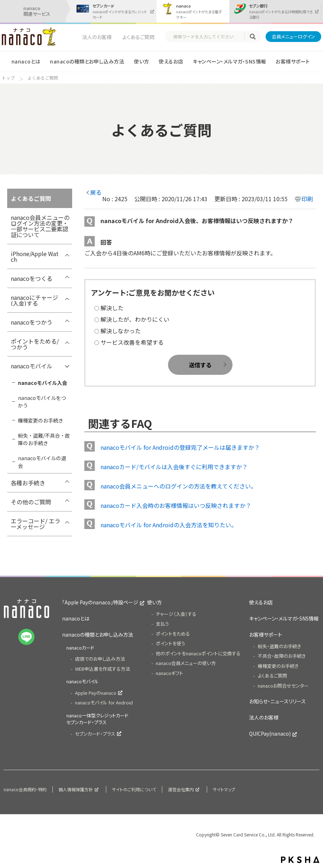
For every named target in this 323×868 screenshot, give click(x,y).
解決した (112, 308)
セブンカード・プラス (95, 734)
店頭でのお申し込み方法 (100, 659)
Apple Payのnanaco (96, 693)
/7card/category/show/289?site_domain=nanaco (67, 280)
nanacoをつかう (32, 322)
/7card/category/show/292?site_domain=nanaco (67, 299)
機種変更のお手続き (41, 420)
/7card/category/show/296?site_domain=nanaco (67, 324)
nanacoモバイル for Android (104, 702)
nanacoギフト (169, 673)
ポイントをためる (173, 634)
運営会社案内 (181, 789)
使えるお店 (171, 61)
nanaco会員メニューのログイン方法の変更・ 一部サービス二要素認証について (40, 226)
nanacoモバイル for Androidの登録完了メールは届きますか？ (180, 447)
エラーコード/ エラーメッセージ (36, 524)
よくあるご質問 (138, 37)
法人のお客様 (97, 37)
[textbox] (208, 37)
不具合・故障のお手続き (282, 656)
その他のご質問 (31, 502)
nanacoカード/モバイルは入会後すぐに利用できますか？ (174, 467)
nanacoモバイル (32, 366)
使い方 (141, 61)
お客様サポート (293, 61)
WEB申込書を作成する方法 (102, 669)
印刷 (307, 199)
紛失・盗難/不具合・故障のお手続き (44, 439)
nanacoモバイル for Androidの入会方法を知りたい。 (169, 525)
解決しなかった (121, 331)
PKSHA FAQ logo (300, 860)
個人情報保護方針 (76, 789)
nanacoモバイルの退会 (42, 462)
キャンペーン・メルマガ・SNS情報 (229, 61)
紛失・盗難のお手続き (279, 646)
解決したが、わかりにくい (135, 319)
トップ (8, 78)
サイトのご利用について (134, 789)
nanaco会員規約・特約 (25, 789)
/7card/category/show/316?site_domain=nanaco (67, 523)
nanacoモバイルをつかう (42, 402)
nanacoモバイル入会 (43, 383)
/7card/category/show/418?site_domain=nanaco (67, 255)
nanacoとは (26, 61)
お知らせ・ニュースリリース (277, 701)
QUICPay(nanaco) (270, 733)
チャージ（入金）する (176, 614)
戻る (96, 192)
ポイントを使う (170, 643)
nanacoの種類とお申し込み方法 (87, 61)
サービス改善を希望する (132, 342)
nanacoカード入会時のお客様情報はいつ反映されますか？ (176, 505)
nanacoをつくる (32, 278)
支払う (162, 624)
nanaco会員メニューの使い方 (186, 663)
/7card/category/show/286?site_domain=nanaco (67, 504)
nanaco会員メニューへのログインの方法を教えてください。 (179, 486)
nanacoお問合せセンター (283, 686)
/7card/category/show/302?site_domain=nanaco (67, 368)
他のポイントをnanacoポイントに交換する (198, 653)
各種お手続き (28, 483)
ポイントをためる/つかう (35, 344)
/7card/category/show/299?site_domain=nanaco (67, 343)
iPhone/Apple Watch (35, 256)
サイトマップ (224, 789)
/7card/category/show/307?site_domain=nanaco (67, 485)
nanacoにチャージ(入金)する (34, 300)
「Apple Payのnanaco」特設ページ (100, 602)
